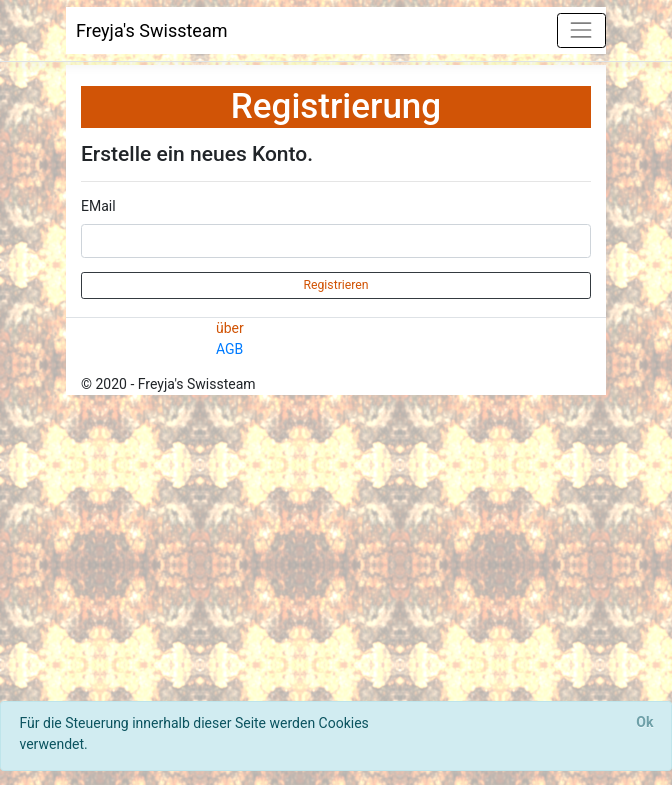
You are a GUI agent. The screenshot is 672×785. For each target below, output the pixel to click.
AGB (229, 349)
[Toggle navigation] (581, 30)
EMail (98, 206)
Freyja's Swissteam (152, 30)
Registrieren (335, 285)
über (230, 328)
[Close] (645, 723)
